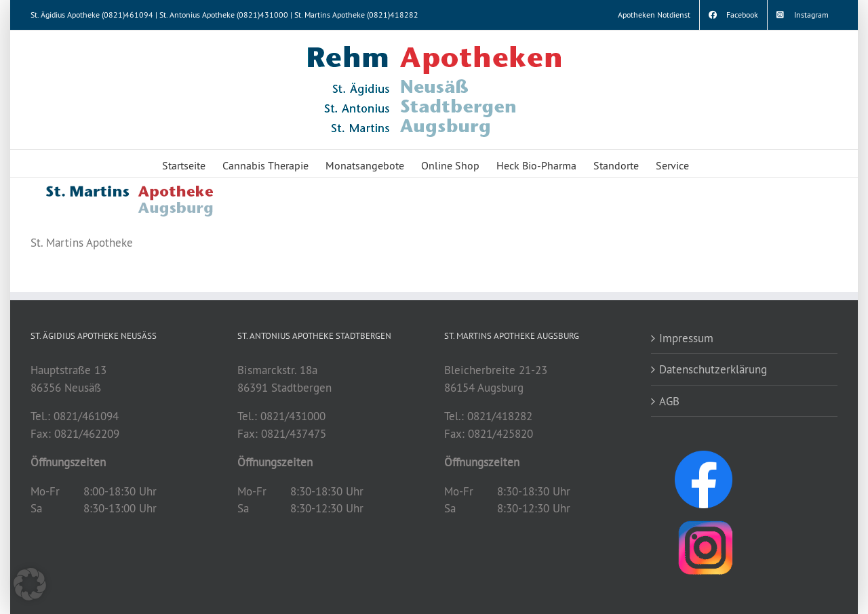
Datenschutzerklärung (713, 369)
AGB (669, 401)
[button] (30, 584)
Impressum (686, 338)
